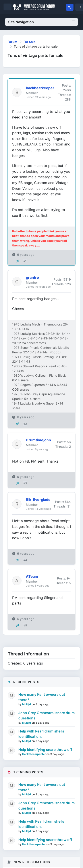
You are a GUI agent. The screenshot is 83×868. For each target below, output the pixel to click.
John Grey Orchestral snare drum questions (46, 715)
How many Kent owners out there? (42, 697)
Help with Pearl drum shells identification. (41, 734)
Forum (12, 42)
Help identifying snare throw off (45, 750)
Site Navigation (41, 22)
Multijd (27, 704)
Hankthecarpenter (34, 754)
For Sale (29, 42)
